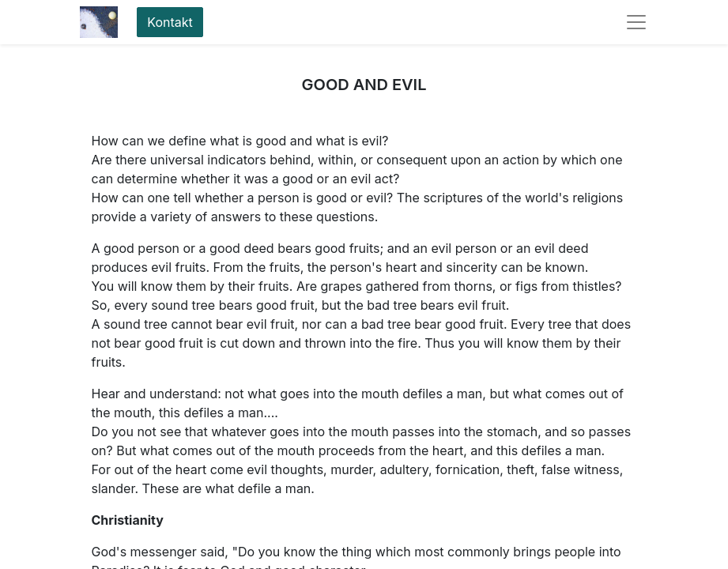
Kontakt (170, 22)
